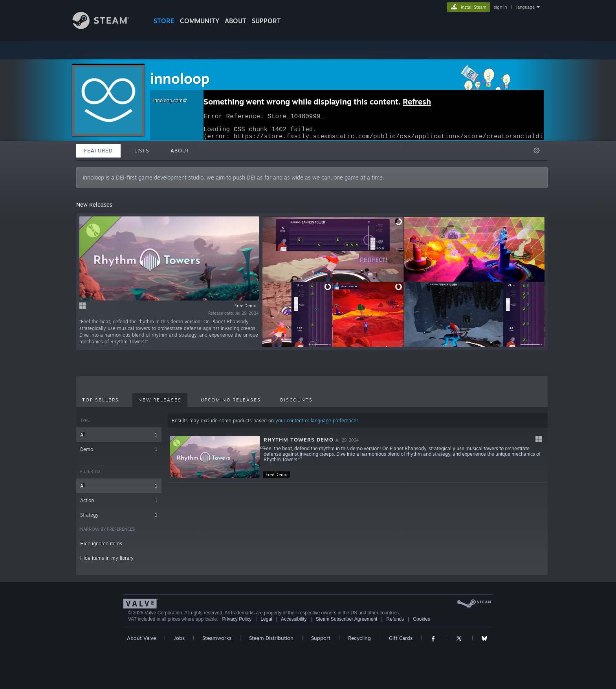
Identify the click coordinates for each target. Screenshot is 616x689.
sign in (500, 7)
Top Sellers (101, 400)
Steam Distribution (271, 638)
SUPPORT (266, 21)
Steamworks (217, 638)
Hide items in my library (107, 558)
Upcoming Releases (231, 400)
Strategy (119, 515)
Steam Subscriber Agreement (347, 619)
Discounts (296, 400)
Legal (266, 619)
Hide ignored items (101, 543)
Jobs (179, 638)
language (525, 7)
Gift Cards (401, 638)
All (119, 435)
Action (119, 500)
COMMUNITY (200, 21)
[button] (358, 457)
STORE (164, 21)
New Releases (160, 400)
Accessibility (294, 619)
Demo (119, 449)
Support (321, 638)
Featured (98, 150)
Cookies (421, 619)
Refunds (395, 619)
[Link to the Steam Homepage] (107, 27)
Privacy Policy (237, 619)
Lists (142, 150)
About (236, 21)
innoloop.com (171, 100)
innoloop (180, 78)
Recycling (359, 638)
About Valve (141, 638)
